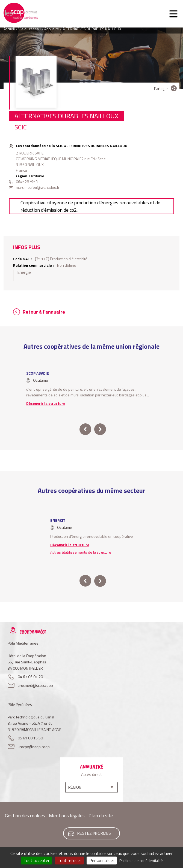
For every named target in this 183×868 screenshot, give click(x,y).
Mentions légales (67, 816)
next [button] (100, 429)
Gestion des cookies (25, 816)
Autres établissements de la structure (81, 552)
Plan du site (101, 816)
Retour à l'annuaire (44, 312)
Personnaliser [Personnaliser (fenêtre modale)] (102, 860)
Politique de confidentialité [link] (141, 861)
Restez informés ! (95, 833)
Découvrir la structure (46, 403)
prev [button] (85, 429)
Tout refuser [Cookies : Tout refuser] (69, 860)
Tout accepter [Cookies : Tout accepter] (36, 860)
